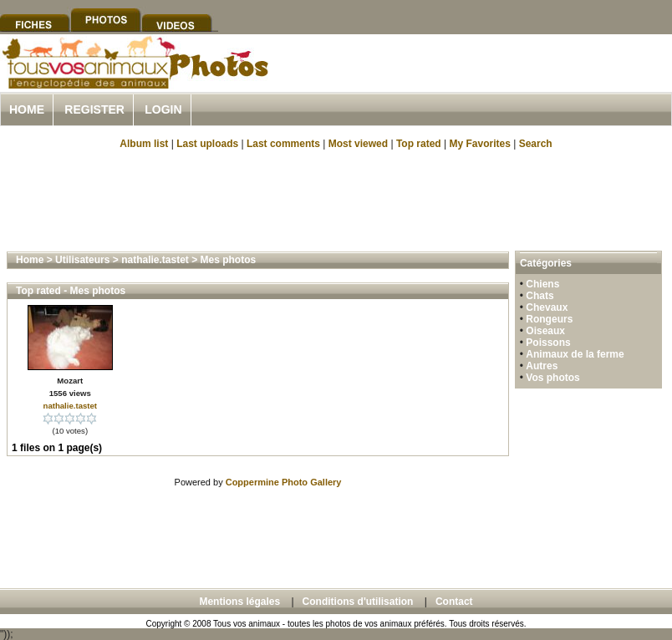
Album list (144, 144)
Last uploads (207, 144)
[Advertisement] (336, 199)
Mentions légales (239, 602)
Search (536, 144)
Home (27, 109)
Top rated (419, 144)
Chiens (542, 284)
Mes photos (229, 260)
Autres (542, 366)
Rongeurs (549, 319)
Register (94, 109)
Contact (454, 602)
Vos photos (552, 378)
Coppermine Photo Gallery (284, 482)
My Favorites (480, 144)
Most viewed (358, 144)
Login (163, 109)
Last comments (283, 144)
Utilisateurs (82, 260)
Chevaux (547, 307)
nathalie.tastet (155, 260)
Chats (540, 296)
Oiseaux (545, 331)
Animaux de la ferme (575, 354)
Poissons (548, 343)
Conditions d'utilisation (358, 602)
